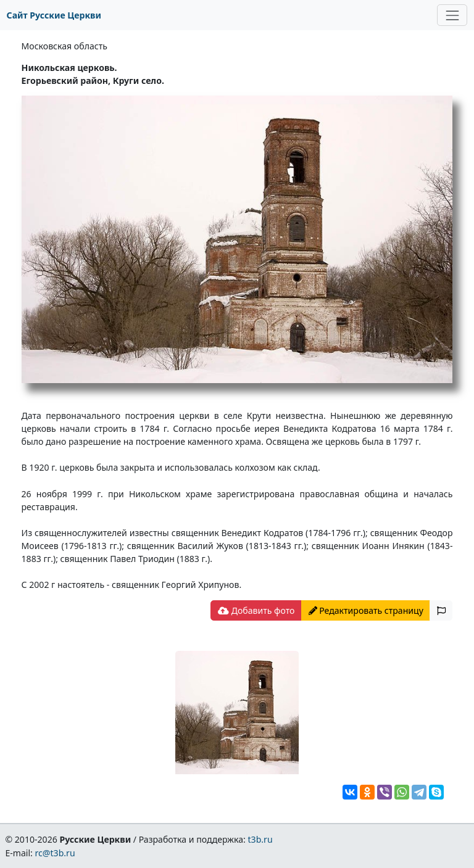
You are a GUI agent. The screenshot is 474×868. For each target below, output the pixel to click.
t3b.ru (260, 839)
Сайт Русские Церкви (54, 15)
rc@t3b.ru (55, 853)
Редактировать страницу (366, 610)
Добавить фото (256, 610)
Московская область (64, 46)
